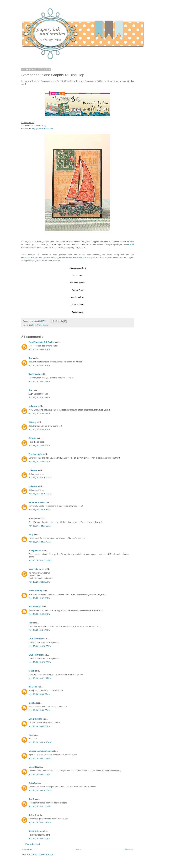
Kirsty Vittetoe (35, 831)
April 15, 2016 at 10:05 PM (40, 646)
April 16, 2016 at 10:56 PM (40, 790)
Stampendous (43, 325)
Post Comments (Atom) (43, 854)
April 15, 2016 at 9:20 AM (39, 430)
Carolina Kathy (35, 454)
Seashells (26, 258)
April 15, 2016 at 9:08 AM (39, 414)
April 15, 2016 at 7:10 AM (39, 366)
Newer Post (27, 850)
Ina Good (33, 687)
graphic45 (33, 325)
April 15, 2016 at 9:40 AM (39, 446)
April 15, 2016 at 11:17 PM (40, 678)
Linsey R (33, 767)
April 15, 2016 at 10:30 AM (40, 494)
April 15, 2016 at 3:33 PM (39, 614)
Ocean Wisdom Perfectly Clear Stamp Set (77, 258)
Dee (30, 358)
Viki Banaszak (35, 607)
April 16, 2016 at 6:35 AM (39, 710)
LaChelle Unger (36, 639)
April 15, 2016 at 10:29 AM (40, 478)
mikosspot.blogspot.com (40, 751)
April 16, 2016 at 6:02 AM (39, 694)
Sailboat (35, 258)
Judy (31, 534)
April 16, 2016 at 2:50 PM (39, 774)
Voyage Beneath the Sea (42, 128)
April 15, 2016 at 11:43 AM (40, 542)
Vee (30, 735)
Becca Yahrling (36, 591)
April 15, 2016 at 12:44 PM (40, 561)
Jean (31, 390)
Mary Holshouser (36, 569)
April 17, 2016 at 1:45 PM (39, 838)
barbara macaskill (37, 502)
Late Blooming (36, 719)
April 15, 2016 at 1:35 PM (39, 598)
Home (78, 850)
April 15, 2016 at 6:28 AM (39, 349)
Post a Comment (33, 844)
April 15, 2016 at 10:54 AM (40, 510)
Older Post (128, 850)
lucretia (32, 703)
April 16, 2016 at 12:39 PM (40, 758)
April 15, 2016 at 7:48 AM (39, 381)
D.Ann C (32, 815)
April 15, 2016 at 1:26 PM (39, 582)
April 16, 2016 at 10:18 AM (40, 742)
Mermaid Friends (50, 258)
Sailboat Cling (39, 125)
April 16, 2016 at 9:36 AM (39, 726)
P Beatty (32, 422)
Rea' (31, 623)
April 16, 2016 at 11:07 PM (40, 807)
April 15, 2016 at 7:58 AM (39, 398)
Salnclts (32, 438)
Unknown (33, 406)
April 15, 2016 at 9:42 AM (39, 462)
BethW (32, 783)
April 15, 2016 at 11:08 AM (40, 526)
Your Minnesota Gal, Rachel (41, 342)
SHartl (31, 671)
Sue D (31, 799)
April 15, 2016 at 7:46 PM (39, 630)
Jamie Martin (35, 374)
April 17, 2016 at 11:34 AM (40, 823)
